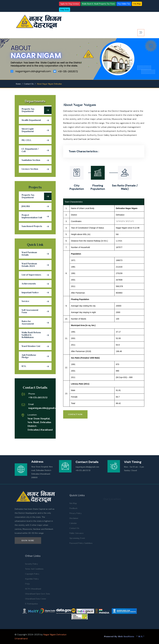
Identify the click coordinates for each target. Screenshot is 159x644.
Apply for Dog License (70, 4)
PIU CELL (37, 140)
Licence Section (37, 169)
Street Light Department (37, 130)
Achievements (37, 284)
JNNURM (37, 207)
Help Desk (65, 10)
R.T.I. (37, 366)
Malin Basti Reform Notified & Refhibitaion (37, 335)
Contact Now (75, 414)
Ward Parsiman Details (37, 254)
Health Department (37, 120)
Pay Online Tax (124, 4)
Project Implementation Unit (37, 216)
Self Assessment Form (37, 311)
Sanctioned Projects (37, 226)
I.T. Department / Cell (37, 150)
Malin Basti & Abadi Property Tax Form (98, 4)
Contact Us (29, 84)
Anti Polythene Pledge (37, 356)
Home (18, 84)
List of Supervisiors (37, 275)
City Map (137, 4)
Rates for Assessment (37, 323)
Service (37, 301)
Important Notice (37, 293)
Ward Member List (37, 346)
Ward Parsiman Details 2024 (37, 265)
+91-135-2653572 (38, 398)
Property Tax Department (37, 110)
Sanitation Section (37, 160)
